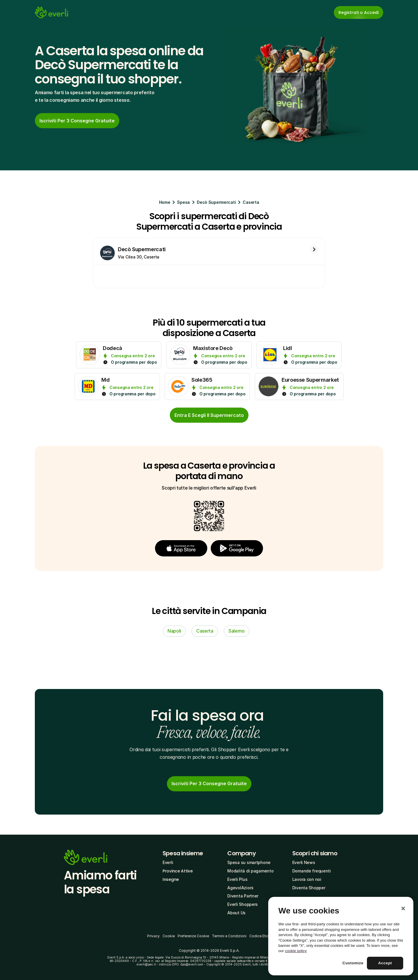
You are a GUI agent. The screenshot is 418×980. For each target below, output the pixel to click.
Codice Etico (260, 936)
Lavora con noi (307, 879)
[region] (341, 936)
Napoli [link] (174, 631)
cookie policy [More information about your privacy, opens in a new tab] (296, 951)
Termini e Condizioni (229, 936)
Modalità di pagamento (250, 871)
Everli (168, 862)
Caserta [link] (205, 631)
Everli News (304, 862)
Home (165, 202)
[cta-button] (209, 415)
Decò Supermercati (216, 202)
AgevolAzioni (240, 888)
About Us (236, 913)
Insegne (171, 879)
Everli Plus (237, 879)
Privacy (153, 936)
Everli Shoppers (243, 904)
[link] (77, 121)
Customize (353, 963)
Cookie (169, 936)
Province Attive (178, 871)
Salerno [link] (237, 631)
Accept (385, 963)
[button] (181, 548)
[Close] (403, 908)
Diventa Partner (243, 896)
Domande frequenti (312, 871)
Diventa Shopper (309, 888)
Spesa (183, 202)
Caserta (251, 202)
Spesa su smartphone (249, 862)
